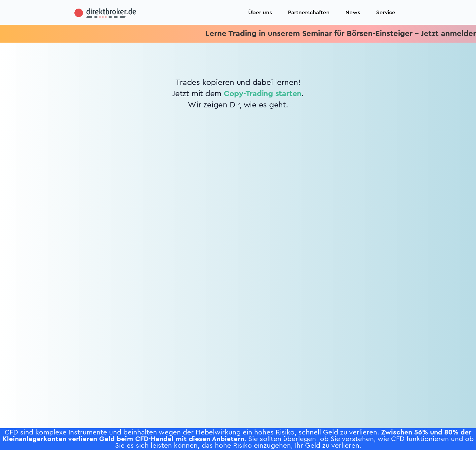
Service (386, 12)
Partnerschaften (309, 12)
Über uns (260, 12)
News (353, 12)
